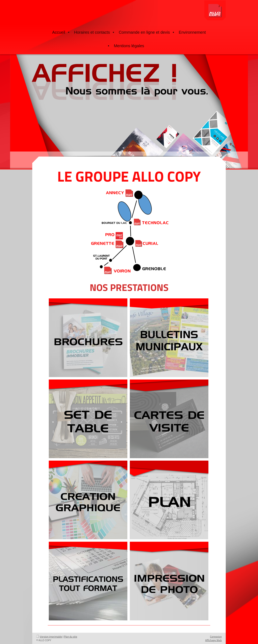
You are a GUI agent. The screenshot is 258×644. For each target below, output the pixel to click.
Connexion (216, 637)
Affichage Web (213, 640)
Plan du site (71, 637)
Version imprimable (49, 637)
